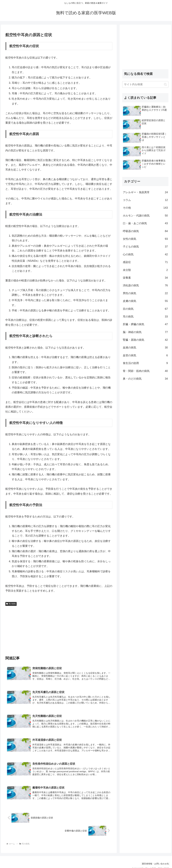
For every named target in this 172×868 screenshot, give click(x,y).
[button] (165, 84)
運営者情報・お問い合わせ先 (154, 859)
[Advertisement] (59, 629)
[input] (145, 84)
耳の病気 (11, 604)
